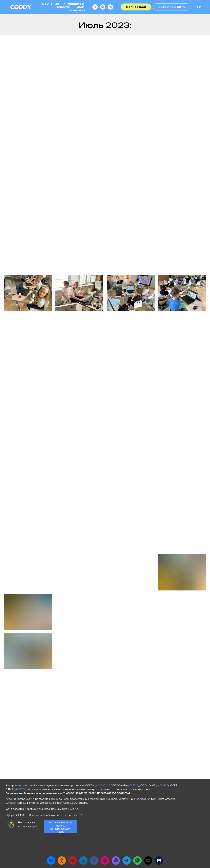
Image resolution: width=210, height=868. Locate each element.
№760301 (101, 786)
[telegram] (95, 7)
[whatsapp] (103, 7)
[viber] (116, 861)
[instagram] (105, 861)
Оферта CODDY (15, 815)
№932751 (20, 790)
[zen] (148, 861)
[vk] (110, 7)
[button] (136, 7)
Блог (80, 7)
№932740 (162, 786)
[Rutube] (159, 861)
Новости (63, 7)
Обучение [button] (50, 4)
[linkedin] (83, 861)
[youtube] (73, 861)
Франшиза (74, 4)
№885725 (133, 786)
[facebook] (94, 861)
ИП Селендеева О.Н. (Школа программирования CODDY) (60, 827)
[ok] (62, 861)
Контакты (78, 10)
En (199, 7)
